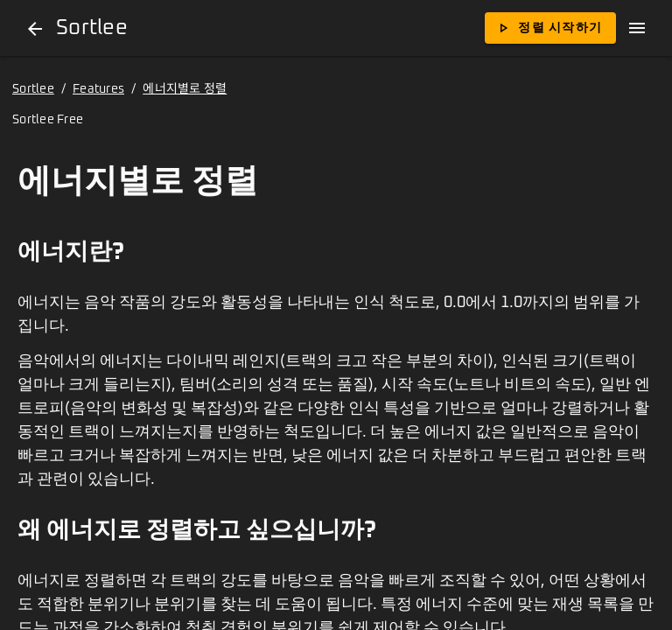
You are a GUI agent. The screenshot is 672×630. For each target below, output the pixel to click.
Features (98, 89)
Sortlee (33, 89)
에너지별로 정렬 (185, 89)
